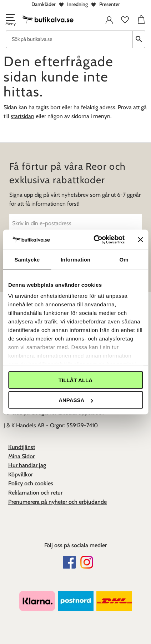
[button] (10, 21)
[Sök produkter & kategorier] (69, 39)
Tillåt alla (75, 380)
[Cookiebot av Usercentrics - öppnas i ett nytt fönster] (94, 240)
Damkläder (44, 4)
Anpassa (76, 400)
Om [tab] (124, 259)
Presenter (110, 4)
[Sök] (139, 39)
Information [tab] (76, 259)
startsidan (22, 116)
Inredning (77, 4)
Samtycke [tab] (27, 259)
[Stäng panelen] (140, 239)
